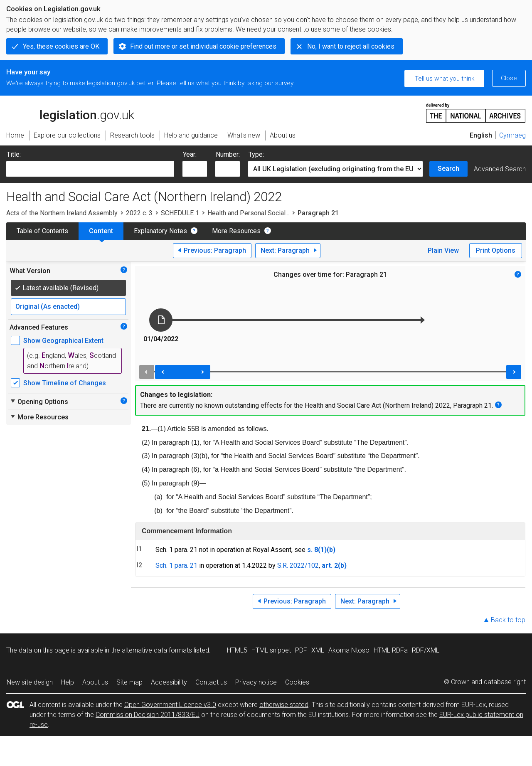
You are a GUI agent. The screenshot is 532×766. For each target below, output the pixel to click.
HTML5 (237, 650)
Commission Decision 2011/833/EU (148, 715)
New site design (30, 682)
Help (68, 682)
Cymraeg (512, 135)
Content (101, 231)
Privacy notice (256, 682)
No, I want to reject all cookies (351, 46)
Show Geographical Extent (63, 341)
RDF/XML (426, 650)
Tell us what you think (445, 79)
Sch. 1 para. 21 (176, 565)
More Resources (236, 231)
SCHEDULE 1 (180, 213)
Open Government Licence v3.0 (170, 705)
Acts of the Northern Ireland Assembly (62, 213)
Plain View (443, 250)
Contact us (211, 682)
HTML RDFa (391, 650)
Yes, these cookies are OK (61, 46)
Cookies (297, 682)
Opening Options (39, 401)
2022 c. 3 (139, 213)
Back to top (508, 620)
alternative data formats (157, 650)
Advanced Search (500, 169)
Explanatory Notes (160, 231)
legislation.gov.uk (70, 112)
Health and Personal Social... (248, 213)
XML (318, 650)
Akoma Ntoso (349, 650)
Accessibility (169, 682)
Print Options (496, 250)
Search (448, 169)
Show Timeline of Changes (65, 383)
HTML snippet (271, 650)
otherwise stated (284, 705)
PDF (301, 650)
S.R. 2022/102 (298, 565)
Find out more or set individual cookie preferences (203, 46)
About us (95, 682)
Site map (129, 682)
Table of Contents (42, 231)
